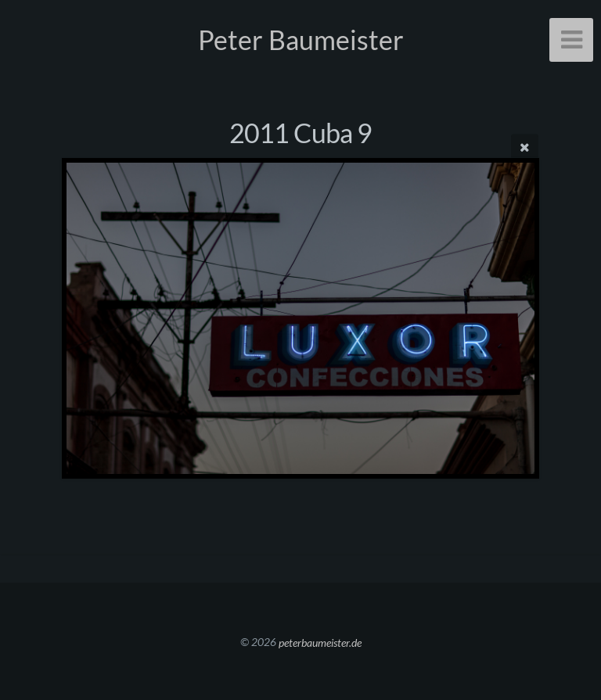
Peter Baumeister (301, 39)
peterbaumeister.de (320, 642)
